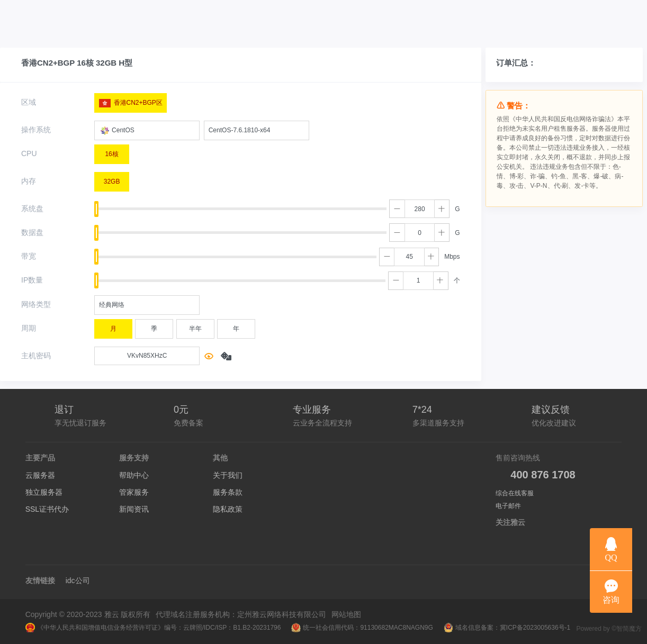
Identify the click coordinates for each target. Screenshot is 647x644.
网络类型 (36, 304)
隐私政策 (228, 509)
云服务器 (40, 475)
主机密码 (36, 356)
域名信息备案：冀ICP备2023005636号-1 (507, 628)
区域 (29, 102)
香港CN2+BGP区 (131, 101)
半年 (195, 326)
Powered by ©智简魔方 (609, 629)
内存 (29, 181)
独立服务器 (44, 492)
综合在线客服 (515, 493)
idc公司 (78, 580)
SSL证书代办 (47, 509)
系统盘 (32, 208)
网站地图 (346, 614)
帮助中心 (134, 475)
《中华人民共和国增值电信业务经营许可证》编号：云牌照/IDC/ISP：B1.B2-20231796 (153, 628)
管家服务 (134, 492)
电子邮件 (508, 506)
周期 (29, 328)
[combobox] (147, 130)
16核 (111, 151)
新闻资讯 (134, 509)
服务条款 (228, 492)
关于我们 (228, 475)
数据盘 (32, 232)
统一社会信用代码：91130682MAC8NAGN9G (362, 628)
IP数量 (32, 280)
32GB (112, 179)
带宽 (29, 256)
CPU (29, 153)
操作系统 (36, 130)
